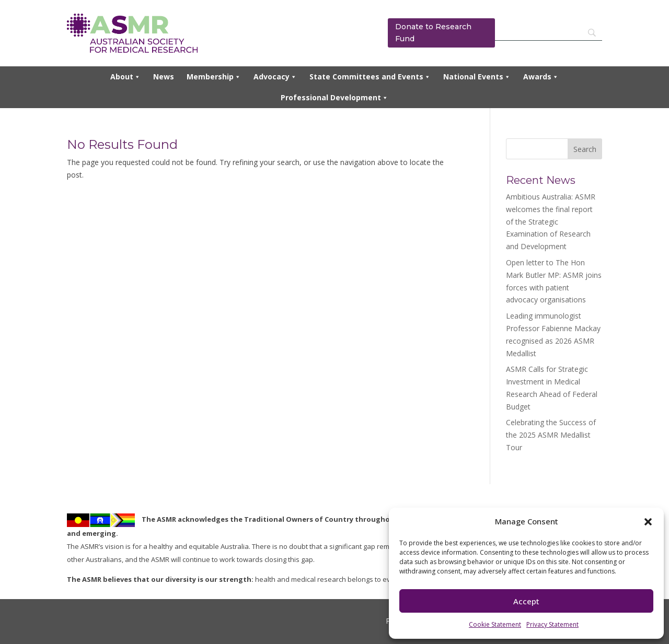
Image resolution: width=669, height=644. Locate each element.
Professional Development (334, 98)
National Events (477, 77)
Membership (214, 77)
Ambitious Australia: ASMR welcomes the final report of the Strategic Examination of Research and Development (551, 221)
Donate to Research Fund (433, 33)
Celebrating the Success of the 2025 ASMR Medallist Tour (551, 435)
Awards (541, 77)
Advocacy (275, 77)
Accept (526, 601)
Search (585, 149)
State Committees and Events (370, 77)
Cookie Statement (495, 624)
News (164, 77)
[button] (648, 522)
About (125, 77)
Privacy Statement (552, 624)
